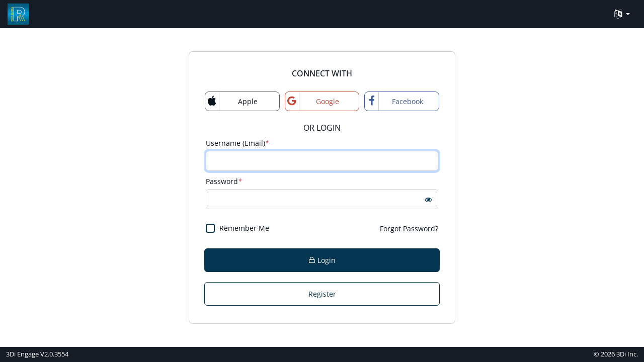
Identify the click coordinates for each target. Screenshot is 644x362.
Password (224, 181)
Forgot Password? (409, 229)
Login (322, 260)
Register (322, 294)
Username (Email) (237, 143)
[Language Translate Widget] (622, 14)
